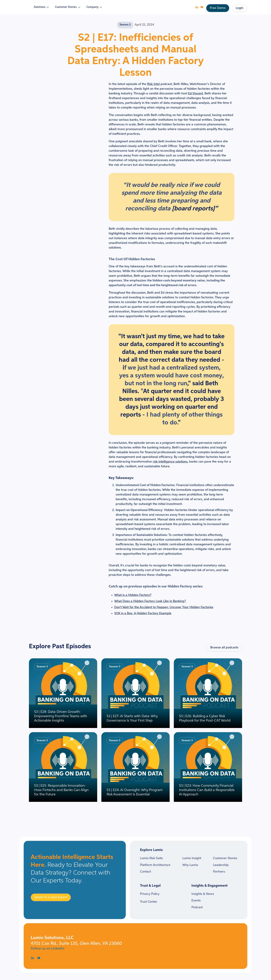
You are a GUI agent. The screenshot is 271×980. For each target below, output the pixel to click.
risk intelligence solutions (170, 462)
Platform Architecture (155, 865)
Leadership (221, 865)
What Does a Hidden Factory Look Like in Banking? (150, 601)
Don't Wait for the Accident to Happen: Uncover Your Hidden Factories (164, 607)
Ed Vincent (195, 94)
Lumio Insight (192, 858)
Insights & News (203, 894)
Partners (219, 872)
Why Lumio (190, 865)
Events (196, 901)
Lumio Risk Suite (151, 858)
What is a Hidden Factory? (133, 595)
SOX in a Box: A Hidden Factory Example (143, 613)
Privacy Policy (150, 894)
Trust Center (149, 902)
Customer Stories (225, 858)
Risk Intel (153, 84)
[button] (42, 7)
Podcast (197, 907)
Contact (146, 872)
